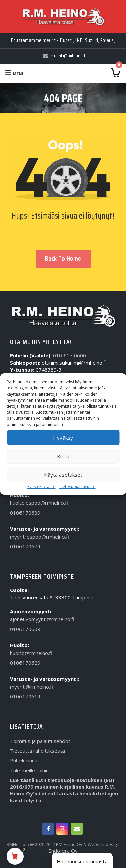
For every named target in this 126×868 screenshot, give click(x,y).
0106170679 (25, 546)
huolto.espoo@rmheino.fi (39, 503)
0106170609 (25, 629)
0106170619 (25, 696)
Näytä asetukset (63, 475)
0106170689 (25, 513)
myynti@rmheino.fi (32, 687)
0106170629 (25, 663)
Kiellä (63, 456)
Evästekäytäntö (41, 486)
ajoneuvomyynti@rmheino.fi (42, 619)
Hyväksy (63, 438)
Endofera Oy (63, 851)
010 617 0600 (70, 355)
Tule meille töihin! (30, 770)
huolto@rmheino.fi (31, 653)
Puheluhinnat (25, 760)
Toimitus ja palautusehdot (40, 741)
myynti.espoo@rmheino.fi (39, 537)
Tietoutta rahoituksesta (37, 751)
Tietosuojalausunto (77, 486)
